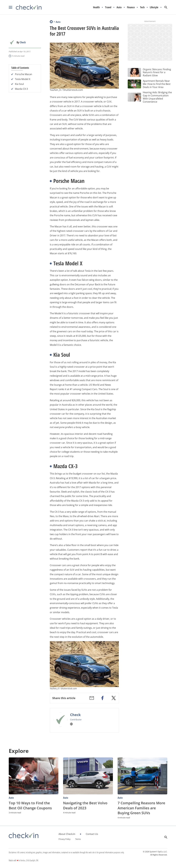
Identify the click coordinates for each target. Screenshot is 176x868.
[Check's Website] (71, 724)
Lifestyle (154, 7)
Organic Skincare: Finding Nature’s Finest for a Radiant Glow (157, 72)
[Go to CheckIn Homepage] (25, 7)
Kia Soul (19, 84)
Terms (78, 839)
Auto (119, 7)
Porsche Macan (24, 74)
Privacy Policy (65, 839)
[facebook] (102, 698)
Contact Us (92, 834)
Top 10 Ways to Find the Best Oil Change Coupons (30, 805)
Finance (131, 7)
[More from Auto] (34, 798)
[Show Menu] (11, 7)
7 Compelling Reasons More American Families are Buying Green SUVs (141, 808)
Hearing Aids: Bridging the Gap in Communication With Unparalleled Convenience (157, 97)
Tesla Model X (23, 79)
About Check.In (67, 834)
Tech (142, 7)
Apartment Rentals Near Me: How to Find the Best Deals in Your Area (157, 84)
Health (96, 7)
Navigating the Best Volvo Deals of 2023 (85, 805)
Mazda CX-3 (21, 89)
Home (51, 22)
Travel (108, 7)
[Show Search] (166, 7)
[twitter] (114, 698)
